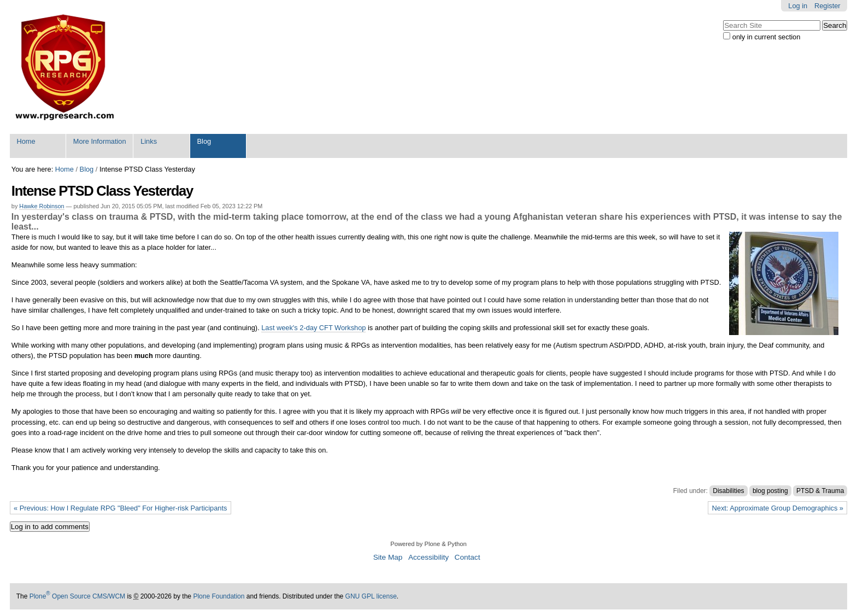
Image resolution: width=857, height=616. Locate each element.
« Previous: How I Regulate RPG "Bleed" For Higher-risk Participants (120, 508)
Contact (468, 557)
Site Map (388, 557)
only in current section (766, 37)
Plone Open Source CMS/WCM (77, 596)
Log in (798, 6)
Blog (204, 141)
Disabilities (728, 491)
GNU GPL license (371, 596)
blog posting (770, 491)
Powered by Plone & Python (428, 544)
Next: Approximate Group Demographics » (778, 508)
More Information (100, 141)
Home (26, 141)
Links (149, 141)
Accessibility (428, 557)
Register (827, 6)
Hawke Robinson (42, 206)
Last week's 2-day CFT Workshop (313, 328)
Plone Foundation (219, 596)
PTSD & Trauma (820, 491)
